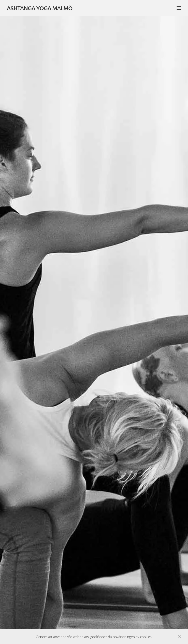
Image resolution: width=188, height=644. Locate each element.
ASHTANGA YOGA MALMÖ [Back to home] (40, 8)
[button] (179, 8)
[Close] (180, 637)
